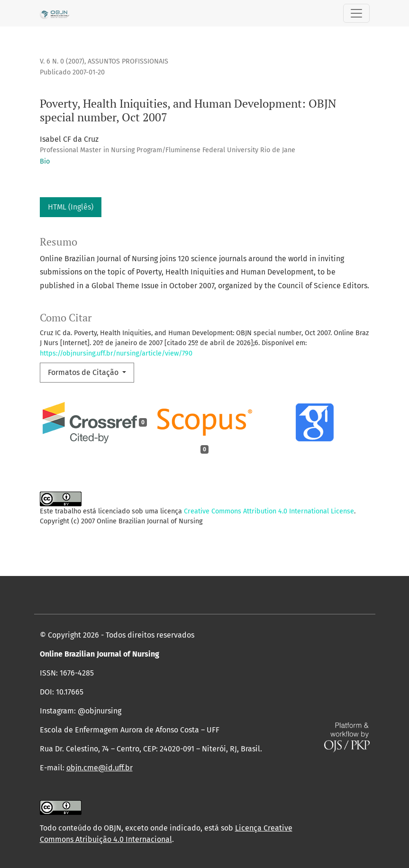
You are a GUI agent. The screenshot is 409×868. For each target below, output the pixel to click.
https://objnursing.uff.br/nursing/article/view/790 (116, 353)
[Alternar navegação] (356, 13)
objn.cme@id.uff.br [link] (100, 768)
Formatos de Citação (84, 372)
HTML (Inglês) (71, 207)
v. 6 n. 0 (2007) (62, 61)
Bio (45, 161)
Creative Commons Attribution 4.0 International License (269, 511)
